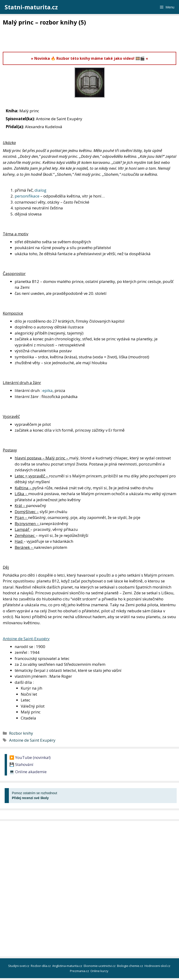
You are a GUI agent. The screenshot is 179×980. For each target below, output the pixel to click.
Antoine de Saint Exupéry (32, 740)
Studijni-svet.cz (19, 966)
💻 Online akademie (28, 772)
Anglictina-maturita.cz (68, 966)
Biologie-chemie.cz (130, 966)
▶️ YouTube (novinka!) (30, 757)
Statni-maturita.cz (31, 7)
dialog (40, 190)
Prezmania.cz (80, 971)
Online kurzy (100, 971)
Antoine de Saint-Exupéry (26, 639)
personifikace (27, 196)
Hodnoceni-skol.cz (158, 966)
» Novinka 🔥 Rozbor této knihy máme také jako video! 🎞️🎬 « (89, 58)
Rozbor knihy (21, 733)
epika (48, 390)
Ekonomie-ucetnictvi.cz (100, 966)
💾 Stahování (21, 764)
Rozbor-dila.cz (41, 966)
